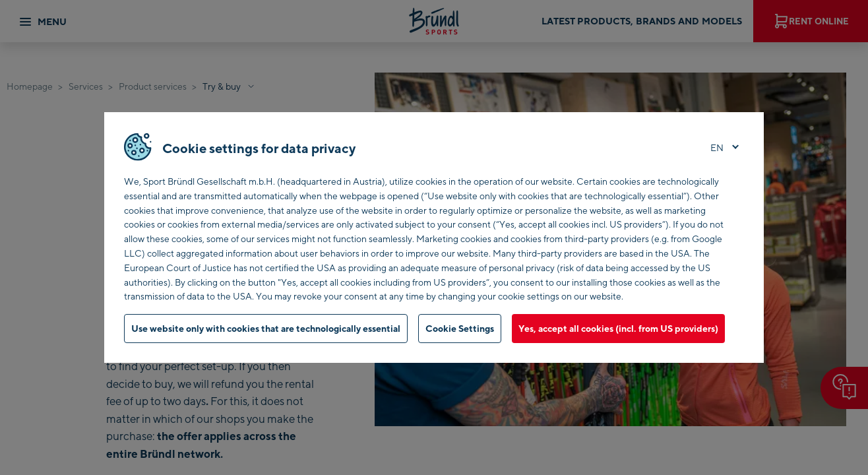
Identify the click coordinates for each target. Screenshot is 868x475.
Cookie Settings (460, 328)
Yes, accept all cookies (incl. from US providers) (618, 328)
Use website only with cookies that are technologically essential (266, 328)
